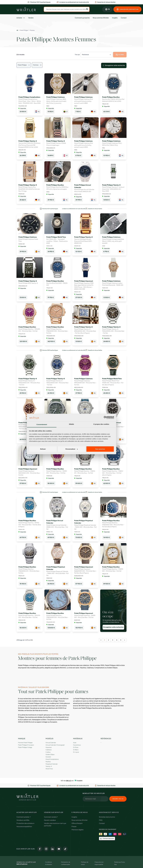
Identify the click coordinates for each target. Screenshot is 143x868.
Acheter (21, 18)
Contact (124, 18)
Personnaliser (72, 449)
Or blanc (76, 750)
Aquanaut (49, 747)
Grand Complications (52, 759)
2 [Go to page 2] (109, 640)
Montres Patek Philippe (25, 743)
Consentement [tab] (42, 424)
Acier (75, 743)
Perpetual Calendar (52, 764)
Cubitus (48, 752)
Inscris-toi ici (118, 799)
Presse (74, 827)
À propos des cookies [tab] (101, 424)
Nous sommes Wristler (101, 18)
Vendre (31, 18)
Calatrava (49, 750)
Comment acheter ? (24, 817)
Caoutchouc (77, 745)
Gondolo (48, 757)
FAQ (101, 820)
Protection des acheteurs (25, 823)
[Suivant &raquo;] (125, 640)
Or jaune (76, 752)
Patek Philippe (24, 30)
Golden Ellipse (50, 755)
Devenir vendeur (50, 820)
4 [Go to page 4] (117, 640)
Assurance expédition (24, 827)
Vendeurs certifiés (23, 820)
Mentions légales (78, 830)
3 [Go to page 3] (113, 640)
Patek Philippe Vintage (25, 747)
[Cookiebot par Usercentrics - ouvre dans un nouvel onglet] (105, 418)
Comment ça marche (82, 18)
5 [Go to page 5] (121, 640)
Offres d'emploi (77, 823)
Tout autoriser (100, 449)
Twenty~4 (49, 766)
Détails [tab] (71, 424)
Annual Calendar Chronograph (55, 745)
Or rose (76, 747)
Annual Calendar (51, 743)
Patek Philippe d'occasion (26, 745)
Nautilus (48, 762)
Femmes (32, 30)
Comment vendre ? (51, 817)
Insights (115, 18)
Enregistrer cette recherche (114, 65)
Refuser (43, 449)
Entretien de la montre (107, 817)
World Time (49, 769)
